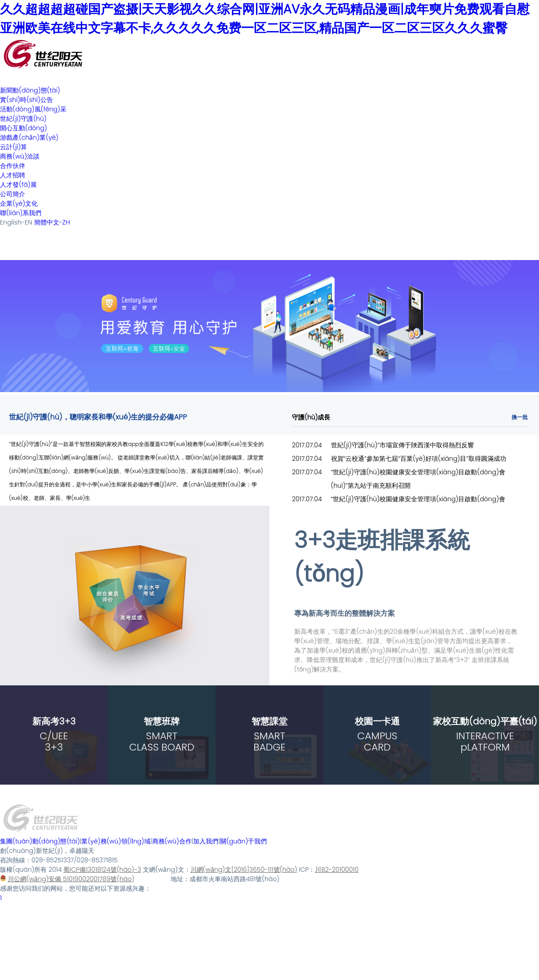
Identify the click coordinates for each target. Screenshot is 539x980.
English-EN (16, 222)
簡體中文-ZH (52, 222)
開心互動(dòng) (24, 128)
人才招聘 (13, 175)
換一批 (520, 417)
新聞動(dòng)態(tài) (30, 90)
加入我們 (206, 841)
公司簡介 (13, 194)
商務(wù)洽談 (20, 156)
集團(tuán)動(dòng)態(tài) (40, 841)
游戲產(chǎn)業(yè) (29, 137)
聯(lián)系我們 (21, 213)
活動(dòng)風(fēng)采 (33, 109)
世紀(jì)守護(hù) (23, 119)
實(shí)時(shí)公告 (27, 100)
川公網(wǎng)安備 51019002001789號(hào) (67, 879)
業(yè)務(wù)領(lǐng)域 (116, 841)
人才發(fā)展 (18, 185)
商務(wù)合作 (172, 841)
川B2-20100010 (337, 870)
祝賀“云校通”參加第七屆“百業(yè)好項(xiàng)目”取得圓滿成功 (419, 459)
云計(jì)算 (13, 147)
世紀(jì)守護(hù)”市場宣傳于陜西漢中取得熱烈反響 (403, 445)
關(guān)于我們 (243, 841)
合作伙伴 (13, 166)
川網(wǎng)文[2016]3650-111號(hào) (244, 870)
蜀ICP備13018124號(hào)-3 (102, 870)
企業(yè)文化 (19, 203)
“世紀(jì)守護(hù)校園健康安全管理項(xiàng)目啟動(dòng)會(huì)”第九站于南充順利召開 (418, 479)
